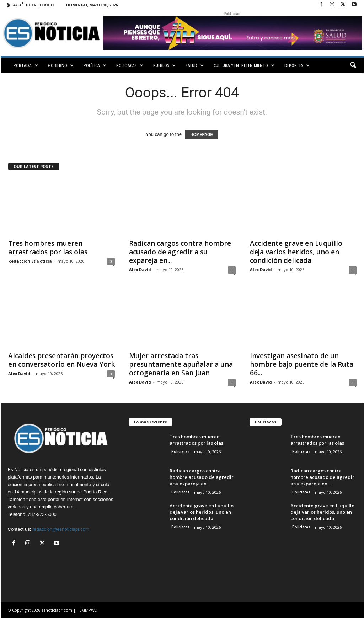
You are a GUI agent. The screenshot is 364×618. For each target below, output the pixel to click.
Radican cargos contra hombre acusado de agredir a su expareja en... (180, 252)
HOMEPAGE (201, 134)
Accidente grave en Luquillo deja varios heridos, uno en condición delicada (296, 252)
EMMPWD (88, 610)
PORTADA (26, 65)
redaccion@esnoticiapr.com (61, 529)
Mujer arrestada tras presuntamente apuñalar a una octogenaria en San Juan (181, 364)
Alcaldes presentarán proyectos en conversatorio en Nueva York (61, 360)
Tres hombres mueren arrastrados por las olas (48, 248)
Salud (195, 65)
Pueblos (164, 65)
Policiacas (130, 65)
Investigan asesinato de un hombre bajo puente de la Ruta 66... (302, 364)
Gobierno (61, 65)
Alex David (140, 270)
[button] (353, 65)
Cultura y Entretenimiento (244, 65)
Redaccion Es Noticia (30, 261)
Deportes (297, 65)
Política (95, 65)
